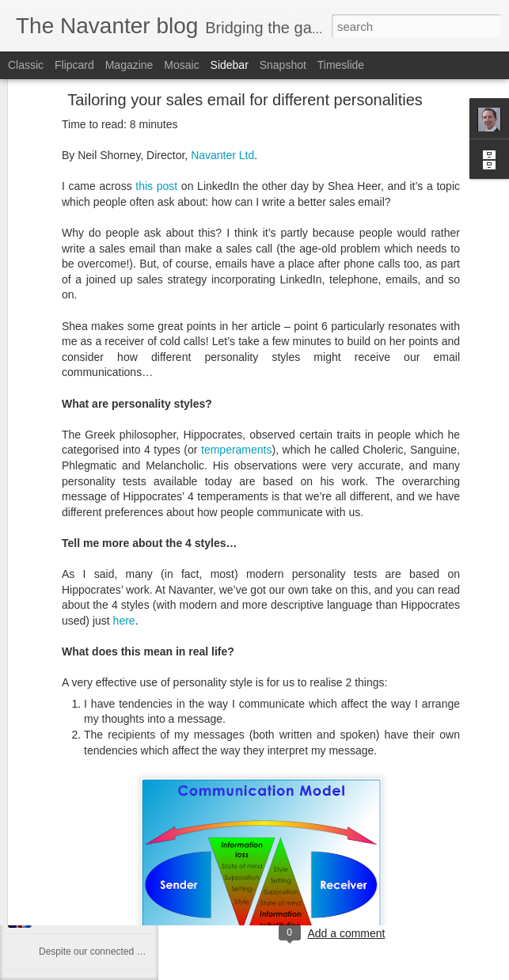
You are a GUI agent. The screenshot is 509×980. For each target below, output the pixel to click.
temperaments (236, 360)
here (124, 531)
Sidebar (230, 65)
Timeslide (341, 65)
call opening (347, 868)
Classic (26, 65)
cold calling (410, 868)
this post (156, 97)
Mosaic (181, 65)
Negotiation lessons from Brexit (104, 916)
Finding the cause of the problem (108, 845)
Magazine (129, 65)
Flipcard (74, 65)
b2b (277, 868)
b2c (303, 868)
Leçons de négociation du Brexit (106, 880)
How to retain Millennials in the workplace (126, 809)
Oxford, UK (357, 848)
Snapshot (283, 65)
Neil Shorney (407, 827)
